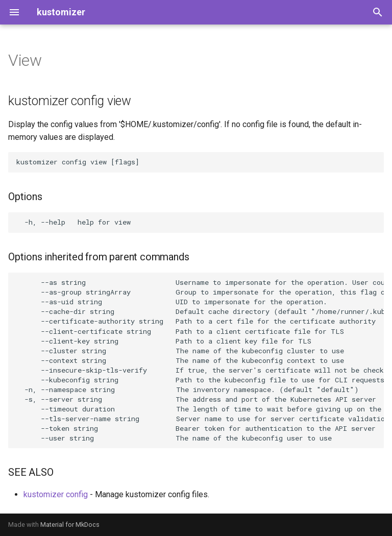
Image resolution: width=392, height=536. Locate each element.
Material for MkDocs (70, 525)
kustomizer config (56, 494)
